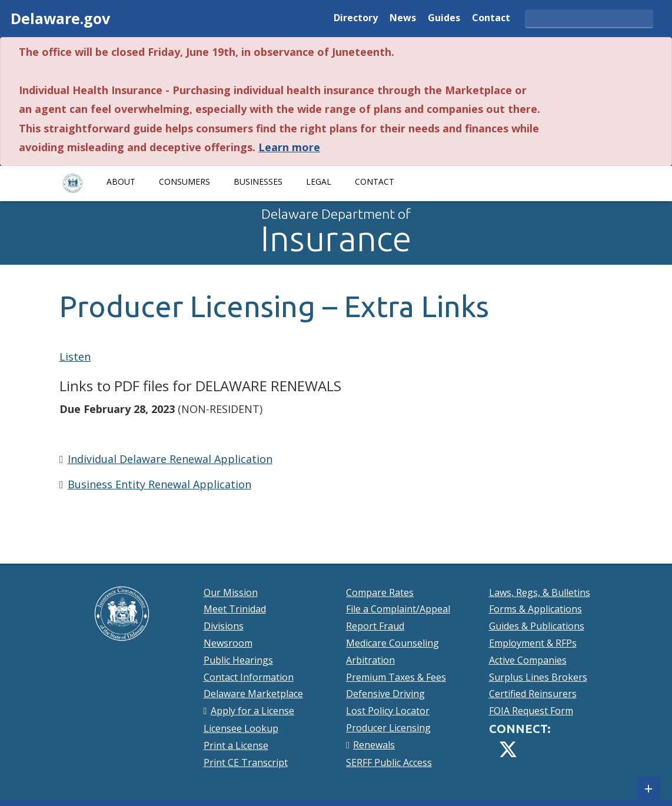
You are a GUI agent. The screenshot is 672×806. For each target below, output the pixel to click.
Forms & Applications (535, 609)
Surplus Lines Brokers (538, 677)
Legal (319, 181)
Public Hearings (238, 660)
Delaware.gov (60, 18)
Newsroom (228, 643)
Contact (491, 19)
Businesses (258, 181)
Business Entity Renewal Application (159, 484)
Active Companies (528, 660)
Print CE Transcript (246, 762)
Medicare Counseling (392, 643)
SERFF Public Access (389, 762)
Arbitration (370, 660)
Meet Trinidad (235, 609)
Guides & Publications (537, 626)
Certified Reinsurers (533, 694)
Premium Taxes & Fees (396, 677)
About (121, 181)
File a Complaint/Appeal (398, 609)
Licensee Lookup (241, 728)
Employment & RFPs (533, 643)
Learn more (289, 147)
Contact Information (249, 677)
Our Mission (231, 592)
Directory (356, 19)
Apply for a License (252, 711)
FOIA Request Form (531, 711)
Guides (444, 19)
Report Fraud (375, 626)
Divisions (224, 626)
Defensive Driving (385, 694)
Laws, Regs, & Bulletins (540, 592)
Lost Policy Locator (388, 711)
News (403, 19)
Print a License (236, 745)
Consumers (184, 181)
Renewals (374, 745)
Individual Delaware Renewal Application (170, 459)
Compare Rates (380, 592)
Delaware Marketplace (253, 694)
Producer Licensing (388, 728)
